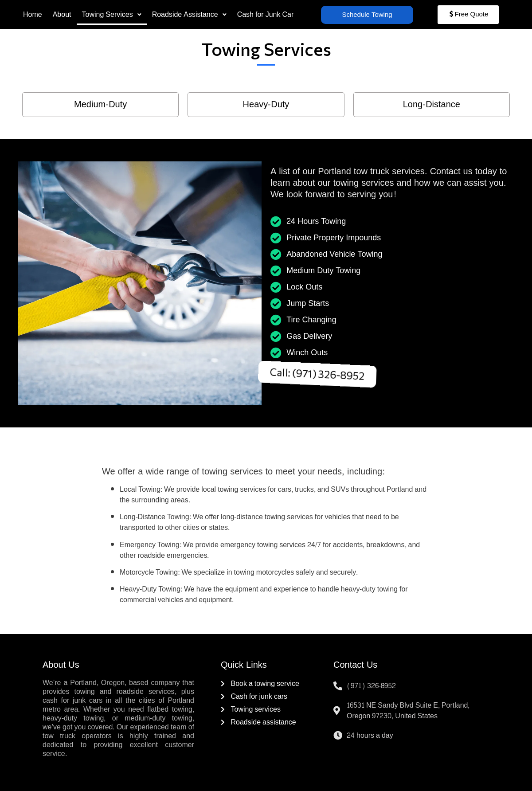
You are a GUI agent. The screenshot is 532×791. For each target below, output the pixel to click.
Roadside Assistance (189, 14)
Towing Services (112, 14)
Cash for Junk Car (266, 14)
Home (33, 14)
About (62, 14)
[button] (112, 15)
